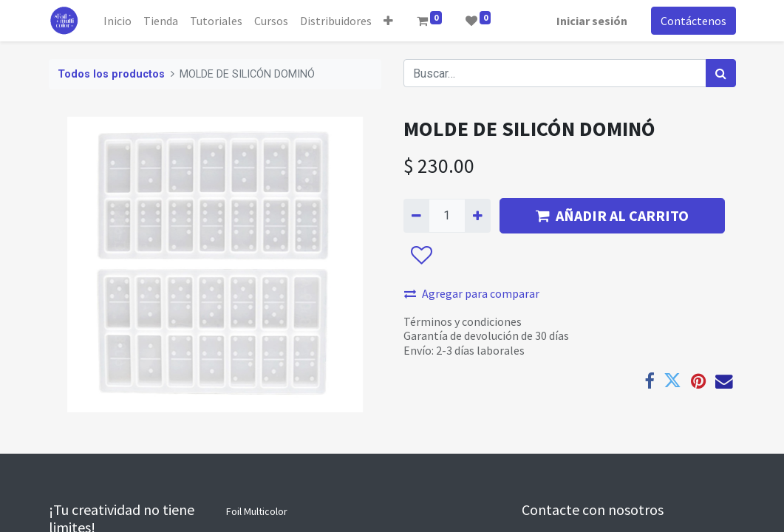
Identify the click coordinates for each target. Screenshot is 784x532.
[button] (388, 21)
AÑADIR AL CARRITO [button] (612, 215)
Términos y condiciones (463, 321)
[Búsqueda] (721, 73)
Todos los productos (111, 74)
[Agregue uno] (478, 216)
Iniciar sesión (592, 21)
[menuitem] (117, 21)
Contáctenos (693, 21)
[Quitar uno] (416, 216)
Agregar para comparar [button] (472, 293)
